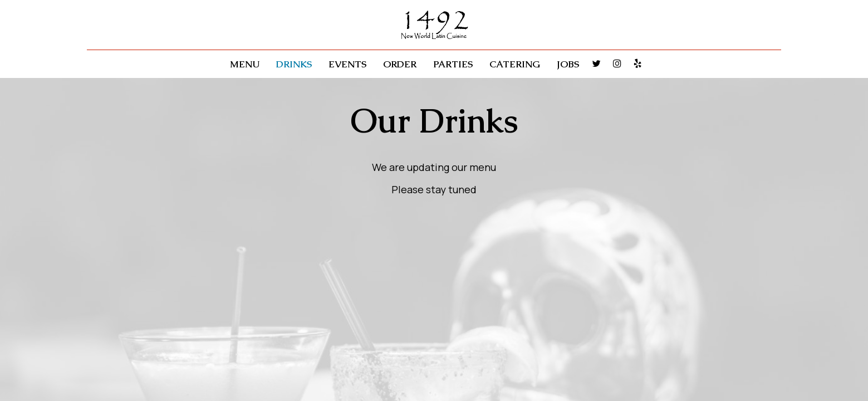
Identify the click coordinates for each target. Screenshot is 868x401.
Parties (453, 64)
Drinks (294, 64)
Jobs (568, 64)
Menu (245, 64)
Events (347, 64)
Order (400, 64)
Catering (515, 64)
